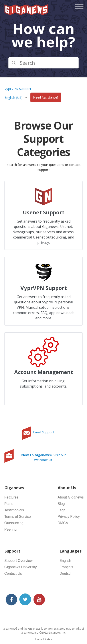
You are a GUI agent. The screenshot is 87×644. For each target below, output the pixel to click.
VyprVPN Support (18, 89)
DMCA (63, 523)
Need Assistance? (46, 98)
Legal (62, 510)
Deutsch (66, 573)
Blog (61, 504)
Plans (9, 504)
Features (11, 497)
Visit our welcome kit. (44, 457)
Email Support (44, 432)
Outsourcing (14, 523)
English (65, 561)
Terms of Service (18, 517)
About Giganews (71, 497)
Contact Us (13, 573)
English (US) (14, 97)
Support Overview (19, 561)
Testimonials (14, 510)
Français (66, 567)
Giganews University (21, 567)
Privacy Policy (69, 517)
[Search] (44, 63)
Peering (11, 529)
